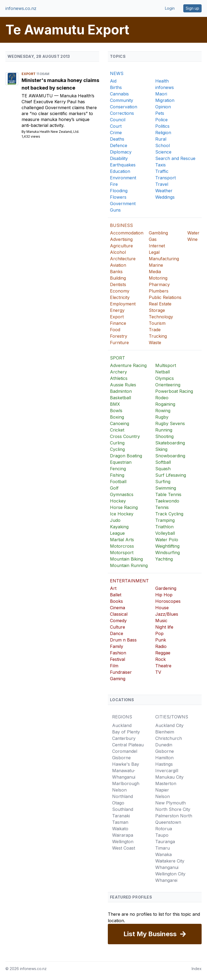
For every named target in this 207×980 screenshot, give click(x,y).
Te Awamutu (38, 96)
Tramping (165, 520)
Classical (119, 614)
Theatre (163, 666)
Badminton (121, 391)
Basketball (120, 398)
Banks (116, 272)
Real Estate (160, 304)
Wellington (123, 842)
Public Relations (165, 297)
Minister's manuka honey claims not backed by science (60, 84)
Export (29, 74)
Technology (161, 317)
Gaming (118, 679)
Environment (123, 178)
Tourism (157, 323)
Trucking (158, 336)
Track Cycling (169, 514)
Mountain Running (129, 565)
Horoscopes (168, 601)
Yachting (164, 559)
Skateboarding (170, 443)
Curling (117, 443)
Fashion (118, 653)
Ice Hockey (122, 514)
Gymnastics (122, 494)
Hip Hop (164, 595)
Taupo (162, 835)
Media (155, 272)
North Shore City (173, 809)
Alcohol (118, 252)
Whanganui (167, 867)
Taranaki (121, 816)
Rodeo (162, 398)
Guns (115, 210)
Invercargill (167, 771)
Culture (118, 627)
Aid (113, 81)
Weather (164, 191)
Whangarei (166, 880)
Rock (161, 659)
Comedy (118, 621)
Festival (118, 659)
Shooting (164, 436)
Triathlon (164, 527)
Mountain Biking (126, 559)
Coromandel (125, 751)
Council (118, 120)
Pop (159, 633)
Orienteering (168, 385)
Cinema (118, 608)
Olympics (165, 378)
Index (197, 969)
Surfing (163, 482)
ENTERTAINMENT (129, 581)
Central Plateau (128, 745)
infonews (165, 87)
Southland (123, 809)
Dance (117, 633)
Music (161, 621)
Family (117, 646)
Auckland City (169, 725)
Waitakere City (170, 861)
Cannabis (119, 94)
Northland (123, 796)
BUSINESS (121, 225)
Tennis (162, 507)
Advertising (121, 239)
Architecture (123, 259)
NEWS (117, 73)
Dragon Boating (126, 456)
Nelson (119, 790)
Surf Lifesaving (171, 475)
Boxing (117, 417)
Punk (161, 640)
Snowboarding (170, 456)
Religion (163, 133)
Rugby (162, 417)
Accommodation (127, 233)
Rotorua (164, 829)
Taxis (161, 165)
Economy (120, 291)
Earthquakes (123, 165)
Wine (192, 239)
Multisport (166, 365)
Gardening (166, 588)
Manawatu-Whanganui (124, 774)
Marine (156, 265)
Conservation (124, 107)
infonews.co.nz (21, 8)
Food (115, 330)
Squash (163, 469)
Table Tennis (168, 494)
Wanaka (163, 854)
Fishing (117, 475)
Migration (165, 100)
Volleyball (165, 533)
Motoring (158, 278)
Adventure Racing (128, 365)
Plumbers (159, 291)
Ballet (116, 595)
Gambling (158, 233)
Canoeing (120, 423)
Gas (153, 239)
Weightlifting (167, 546)
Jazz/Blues (167, 614)
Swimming (166, 488)
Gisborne (121, 758)
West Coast (124, 848)
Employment (123, 304)
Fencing (118, 469)
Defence (119, 145)
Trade (155, 330)
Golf (114, 488)
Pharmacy (159, 284)
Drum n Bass (123, 640)
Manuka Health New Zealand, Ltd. (53, 132)
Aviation (118, 265)
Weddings (165, 197)
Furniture (119, 343)
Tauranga (165, 842)
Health (162, 81)
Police (161, 120)
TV (158, 672)
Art (113, 588)
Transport (165, 178)
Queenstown (168, 822)
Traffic (162, 171)
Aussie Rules (123, 385)
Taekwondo (167, 501)
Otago (118, 803)
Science (163, 152)
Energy (117, 310)
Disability (119, 158)
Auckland (122, 725)
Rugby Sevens (170, 423)
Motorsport (122, 553)
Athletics (119, 378)
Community (122, 100)
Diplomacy (121, 152)
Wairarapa (123, 835)
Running (164, 430)
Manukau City (169, 777)
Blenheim (165, 732)
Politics (162, 126)
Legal (154, 252)
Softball (163, 462)
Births (116, 87)
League (117, 533)
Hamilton (164, 758)
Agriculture (121, 246)
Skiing (161, 449)
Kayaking (119, 527)
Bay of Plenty (126, 732)
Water (193, 233)
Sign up (192, 8)
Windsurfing (168, 553)
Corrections (122, 113)
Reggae (163, 653)
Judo (115, 520)
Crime (116, 133)
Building (118, 278)
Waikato (120, 829)
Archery (118, 372)
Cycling (117, 449)
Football (118, 482)
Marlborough (126, 783)
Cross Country (125, 436)
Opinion (163, 107)
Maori (161, 94)
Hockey (118, 501)
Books (116, 601)
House (162, 608)
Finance (118, 323)
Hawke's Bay (126, 764)
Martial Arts (122, 540)
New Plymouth (170, 803)
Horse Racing (124, 507)
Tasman (120, 822)
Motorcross (122, 546)
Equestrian (121, 462)
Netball (163, 372)
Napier (162, 790)
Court (116, 126)
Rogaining (165, 404)
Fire (114, 184)
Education (120, 171)
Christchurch (169, 738)
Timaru (163, 848)
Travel (162, 184)
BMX (115, 404)
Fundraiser (121, 672)
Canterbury (124, 738)
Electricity (120, 297)
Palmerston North (174, 816)
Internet (157, 246)
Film (114, 666)
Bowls (116, 411)
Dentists (118, 284)
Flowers (118, 197)
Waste (155, 343)
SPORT (118, 358)
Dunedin (164, 745)
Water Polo (167, 540)
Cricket (117, 430)
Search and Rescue (175, 158)
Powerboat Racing (174, 391)
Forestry (119, 336)
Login (170, 8)
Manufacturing (164, 259)
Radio (161, 646)
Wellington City (170, 874)
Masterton (166, 783)
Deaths (117, 139)
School (163, 145)
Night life (164, 627)
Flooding (119, 191)
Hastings (164, 764)
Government (123, 204)
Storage (157, 310)
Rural (161, 139)
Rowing (163, 411)
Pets (160, 113)
